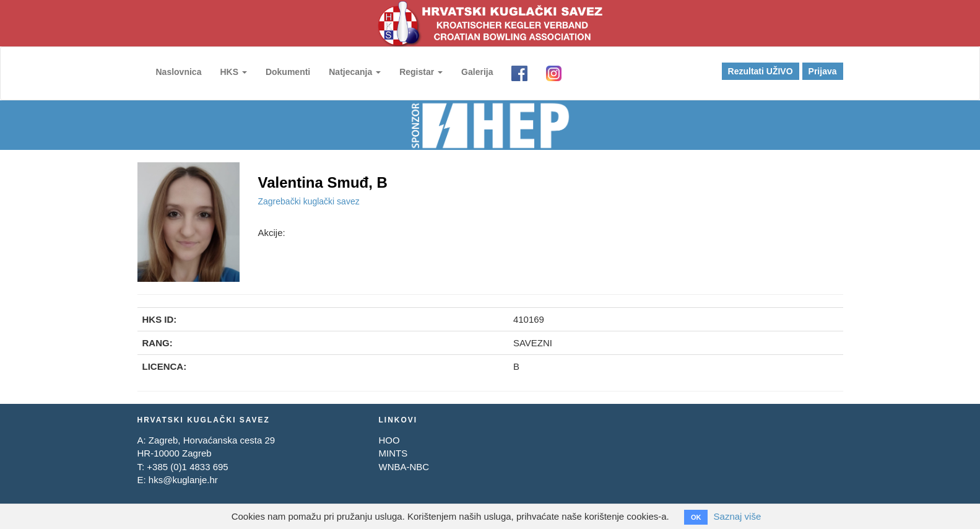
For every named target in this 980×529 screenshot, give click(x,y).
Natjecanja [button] (355, 72)
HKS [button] (233, 72)
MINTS (393, 453)
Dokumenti (288, 72)
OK (696, 517)
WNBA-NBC (404, 467)
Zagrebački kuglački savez (309, 201)
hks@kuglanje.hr (183, 480)
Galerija (477, 72)
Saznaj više (738, 516)
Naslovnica (179, 72)
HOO (389, 440)
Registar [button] (421, 72)
